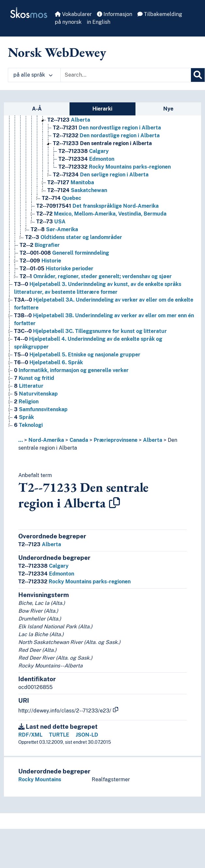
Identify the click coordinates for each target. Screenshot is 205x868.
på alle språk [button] (33, 75)
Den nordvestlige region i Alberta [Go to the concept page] (107, 128)
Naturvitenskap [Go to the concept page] (36, 394)
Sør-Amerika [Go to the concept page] (54, 229)
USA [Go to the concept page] (51, 222)
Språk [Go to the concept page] (24, 417)
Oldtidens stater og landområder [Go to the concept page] (74, 237)
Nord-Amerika (46, 440)
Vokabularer (73, 14)
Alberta (153, 440)
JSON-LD (87, 735)
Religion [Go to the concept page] (26, 402)
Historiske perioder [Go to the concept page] (56, 269)
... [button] (21, 440)
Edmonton (46, 574)
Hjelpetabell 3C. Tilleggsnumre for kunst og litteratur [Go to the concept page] (90, 331)
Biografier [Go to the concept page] (40, 245)
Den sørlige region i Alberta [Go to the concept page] (101, 175)
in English (99, 22)
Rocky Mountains (40, 779)
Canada (79, 440)
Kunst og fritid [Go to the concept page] (34, 378)
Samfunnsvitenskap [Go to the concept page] (41, 409)
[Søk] (198, 75)
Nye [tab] (168, 109)
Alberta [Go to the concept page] (69, 120)
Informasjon (115, 14)
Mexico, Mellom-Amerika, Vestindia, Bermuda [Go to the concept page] (101, 214)
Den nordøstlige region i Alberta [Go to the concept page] (106, 135)
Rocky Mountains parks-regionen (74, 582)
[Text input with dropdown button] (126, 75)
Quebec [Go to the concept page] (62, 198)
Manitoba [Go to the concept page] (71, 182)
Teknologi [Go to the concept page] (28, 425)
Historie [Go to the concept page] (40, 261)
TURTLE (59, 735)
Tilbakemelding (160, 14)
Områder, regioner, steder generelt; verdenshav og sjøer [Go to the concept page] (96, 276)
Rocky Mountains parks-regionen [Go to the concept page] (115, 167)
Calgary (43, 566)
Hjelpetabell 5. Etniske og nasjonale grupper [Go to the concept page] (77, 355)
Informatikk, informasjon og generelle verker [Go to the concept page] (71, 370)
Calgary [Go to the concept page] (84, 151)
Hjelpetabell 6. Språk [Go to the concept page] (48, 362)
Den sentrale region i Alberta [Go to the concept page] (102, 143)
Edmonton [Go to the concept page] (86, 159)
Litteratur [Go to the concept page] (29, 386)
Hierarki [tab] (102, 109)
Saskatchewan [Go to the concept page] (77, 190)
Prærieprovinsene (116, 440)
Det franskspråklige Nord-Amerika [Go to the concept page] (97, 206)
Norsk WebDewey (57, 52)
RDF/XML (30, 735)
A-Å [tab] (37, 109)
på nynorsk (68, 22)
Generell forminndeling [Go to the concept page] (64, 253)
